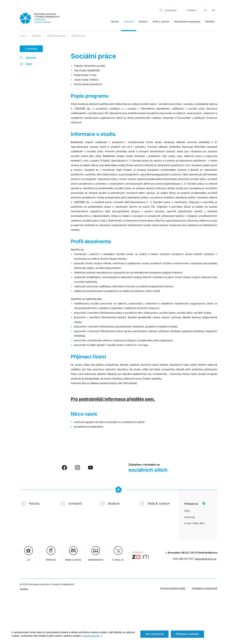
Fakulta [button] (115, 21)
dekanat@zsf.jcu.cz (206, 559)
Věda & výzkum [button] (159, 503)
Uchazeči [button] (129, 21)
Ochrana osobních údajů (173, 588)
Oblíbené (31, 58)
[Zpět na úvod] (39, 18)
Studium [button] (143, 21)
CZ (205, 10)
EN (213, 10)
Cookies (24, 589)
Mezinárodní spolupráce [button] (187, 21)
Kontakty (210, 21)
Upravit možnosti (92, 640)
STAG (187, 511)
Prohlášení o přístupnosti (205, 588)
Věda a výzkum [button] (161, 21)
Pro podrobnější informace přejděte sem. (113, 399)
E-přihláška (31, 49)
